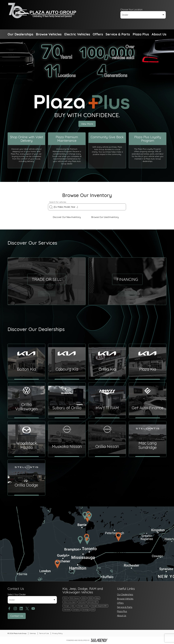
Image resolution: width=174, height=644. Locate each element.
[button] (20, 34)
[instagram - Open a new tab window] (15, 608)
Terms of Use (44, 633)
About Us (122, 616)
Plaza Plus (122, 611)
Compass (76, 610)
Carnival (82, 602)
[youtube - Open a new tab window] (33, 608)
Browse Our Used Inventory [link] (106, 217)
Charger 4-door (83, 606)
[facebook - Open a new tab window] (9, 608)
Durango (86, 610)
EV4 (93, 610)
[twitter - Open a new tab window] (27, 608)
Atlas (97, 598)
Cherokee (67, 610)
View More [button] (87, 124)
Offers (120, 603)
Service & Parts (125, 607)
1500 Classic (74, 598)
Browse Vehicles (125, 599)
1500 (65, 598)
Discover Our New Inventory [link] (68, 217)
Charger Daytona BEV (99, 606)
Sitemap (33, 633)
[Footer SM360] (99, 640)
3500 (91, 598)
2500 (84, 598)
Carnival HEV (92, 602)
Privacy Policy (57, 633)
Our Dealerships (125, 594)
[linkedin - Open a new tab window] (21, 608)
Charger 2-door (69, 606)
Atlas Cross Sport (70, 602)
